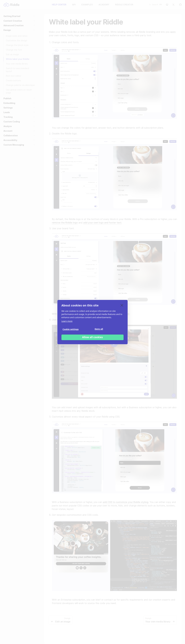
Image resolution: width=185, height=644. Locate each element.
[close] (122, 305)
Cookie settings (71, 329)
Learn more (67, 321)
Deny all (99, 329)
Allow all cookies (92, 337)
